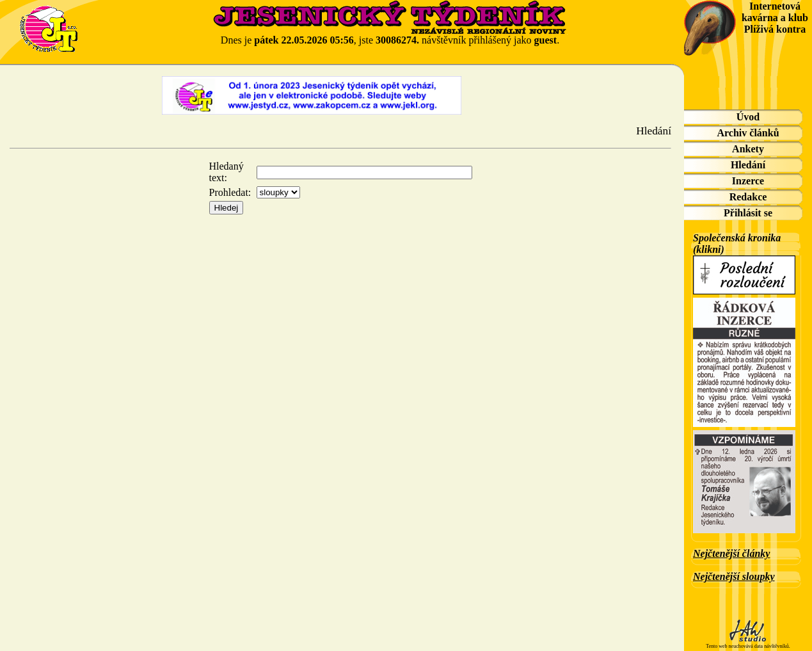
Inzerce (748, 181)
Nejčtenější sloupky (734, 576)
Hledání (748, 165)
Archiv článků (748, 133)
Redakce (748, 197)
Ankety (748, 149)
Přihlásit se (748, 213)
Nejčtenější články (731, 553)
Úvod (748, 117)
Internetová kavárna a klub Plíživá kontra (775, 18)
